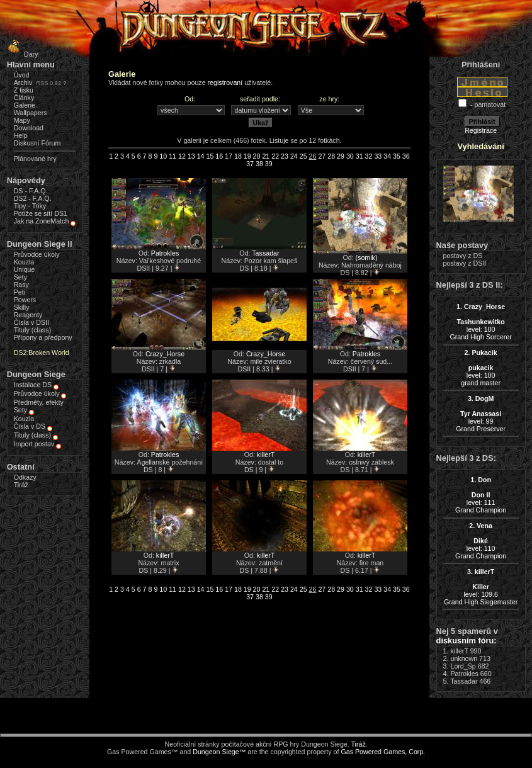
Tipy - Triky (30, 206)
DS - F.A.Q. (31, 191)
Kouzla (24, 262)
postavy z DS (463, 256)
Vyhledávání (481, 146)
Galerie (25, 105)
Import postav (34, 444)
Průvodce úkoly (37, 254)
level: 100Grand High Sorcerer (480, 322)
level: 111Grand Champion (481, 495)
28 (331, 156)
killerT (266, 455)
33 (378, 156)
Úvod (22, 75)
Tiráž (21, 485)
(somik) (367, 257)
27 (322, 156)
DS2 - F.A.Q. (33, 198)
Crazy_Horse (165, 354)
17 (229, 156)
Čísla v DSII (31, 322)
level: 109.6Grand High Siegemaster (481, 587)
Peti (20, 292)
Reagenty (28, 315)
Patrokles (165, 253)
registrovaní (225, 82)
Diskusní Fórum (37, 143)
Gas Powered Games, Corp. (383, 752)
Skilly (22, 307)
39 (269, 164)
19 (247, 156)
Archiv (23, 82)
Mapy (22, 120)
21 (266, 156)
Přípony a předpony (43, 337)
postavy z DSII (465, 263)
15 (210, 156)
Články (24, 98)
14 (201, 156)
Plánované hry (35, 159)
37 (250, 164)
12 (182, 156)
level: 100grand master (481, 368)
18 (238, 156)
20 (257, 156)
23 (285, 156)
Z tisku (24, 90)
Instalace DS (33, 385)
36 (406, 156)
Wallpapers (31, 113)
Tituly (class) (32, 330)
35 (397, 156)
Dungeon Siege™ (219, 752)
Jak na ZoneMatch (42, 221)
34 (387, 156)
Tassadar (265, 253)
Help (21, 135)
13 (191, 156)
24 (294, 156)
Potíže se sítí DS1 (41, 213)
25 (303, 156)
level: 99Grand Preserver (481, 414)
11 (173, 156)
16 (219, 156)
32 (369, 156)
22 (275, 156)
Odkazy (25, 477)
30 (350, 156)
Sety (20, 277)
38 (259, 164)
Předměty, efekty (39, 402)
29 (341, 156)
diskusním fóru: (467, 641)
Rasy (21, 285)
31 (359, 156)
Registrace (481, 130)
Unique (25, 269)
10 (163, 156)
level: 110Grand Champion (481, 541)
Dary (21, 54)
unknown (464, 658)
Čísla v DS (30, 426)
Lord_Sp (463, 666)
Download (29, 128)
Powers (25, 300)
